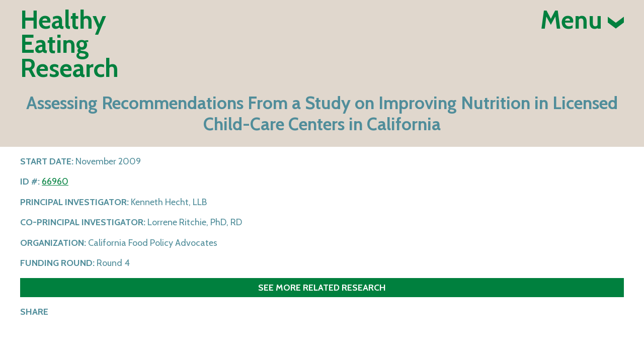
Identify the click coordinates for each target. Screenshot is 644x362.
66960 (55, 182)
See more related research (322, 287)
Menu (582, 20)
